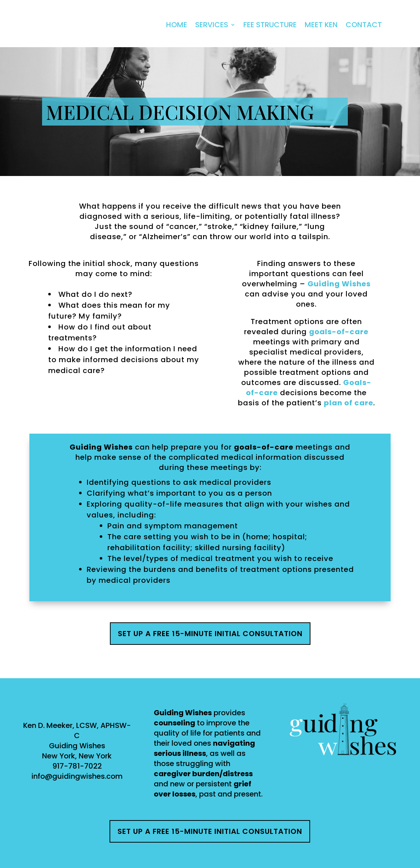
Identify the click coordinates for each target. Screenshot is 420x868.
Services (212, 25)
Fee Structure (270, 25)
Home (177, 25)
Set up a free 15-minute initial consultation (210, 634)
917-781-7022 (77, 766)
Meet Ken (321, 25)
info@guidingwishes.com (77, 776)
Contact (364, 25)
